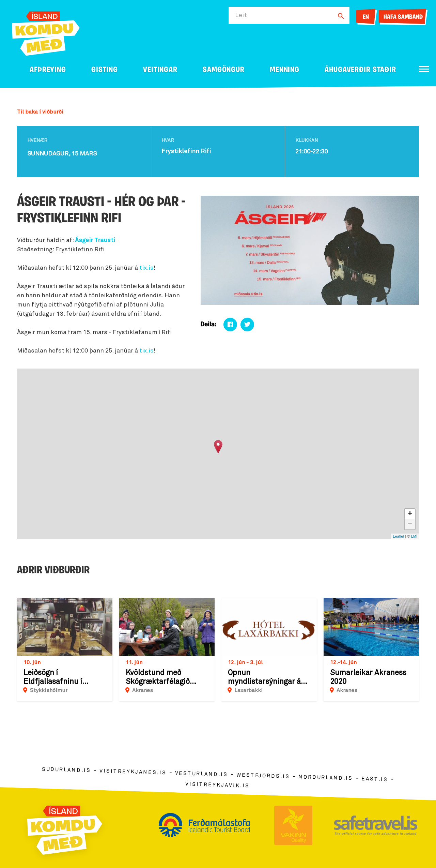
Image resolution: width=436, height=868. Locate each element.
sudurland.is (66, 770)
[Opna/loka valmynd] (424, 69)
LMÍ (414, 536)
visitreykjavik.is (217, 785)
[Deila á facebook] (230, 325)
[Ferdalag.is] (46, 32)
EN (366, 17)
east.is (375, 779)
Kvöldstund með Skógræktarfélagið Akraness (158, 678)
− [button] (410, 524)
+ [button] (410, 514)
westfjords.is (263, 776)
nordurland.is (326, 778)
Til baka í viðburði (40, 112)
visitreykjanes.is (133, 772)
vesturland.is (201, 774)
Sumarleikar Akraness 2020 (368, 677)
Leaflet (398, 536)
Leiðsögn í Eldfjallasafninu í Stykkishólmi (53, 678)
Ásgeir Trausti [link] (95, 240)
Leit (241, 15)
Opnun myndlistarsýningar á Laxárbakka (264, 678)
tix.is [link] (146, 268)
